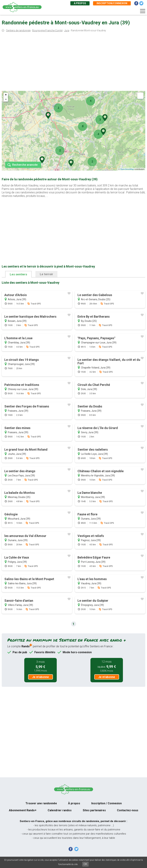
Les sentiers (18, 274)
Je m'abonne (41, 677)
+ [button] (6, 95)
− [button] (6, 99)
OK (85, 864)
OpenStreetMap (127, 169)
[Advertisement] (73, 62)
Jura (67, 30)
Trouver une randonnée (41, 803)
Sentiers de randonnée (18, 30)
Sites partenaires (94, 810)
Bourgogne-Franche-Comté (47, 30)
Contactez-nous (128, 810)
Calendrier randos (60, 810)
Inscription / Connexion (106, 803)
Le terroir (46, 274)
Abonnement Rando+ (23, 810)
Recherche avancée (25, 165)
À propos (80, 3)
